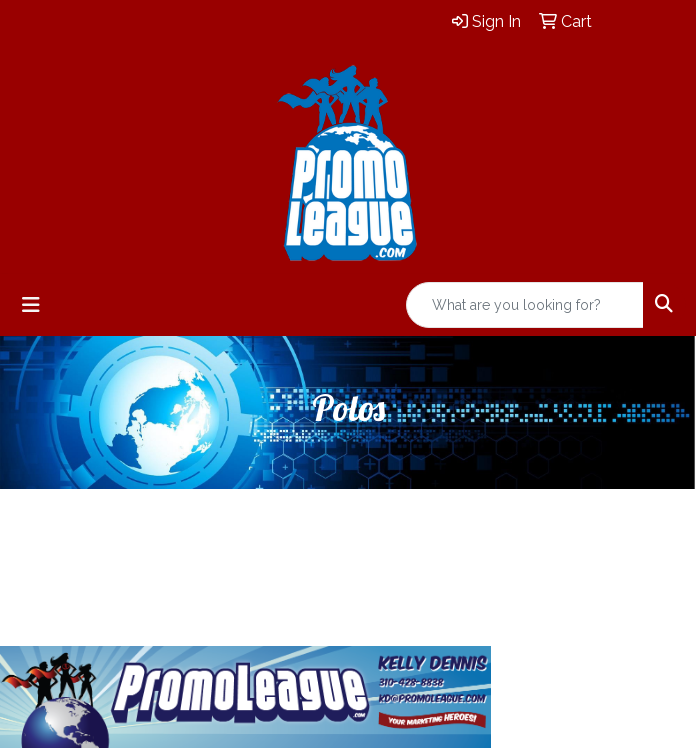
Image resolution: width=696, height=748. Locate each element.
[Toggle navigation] (31, 305)
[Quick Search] (525, 305)
